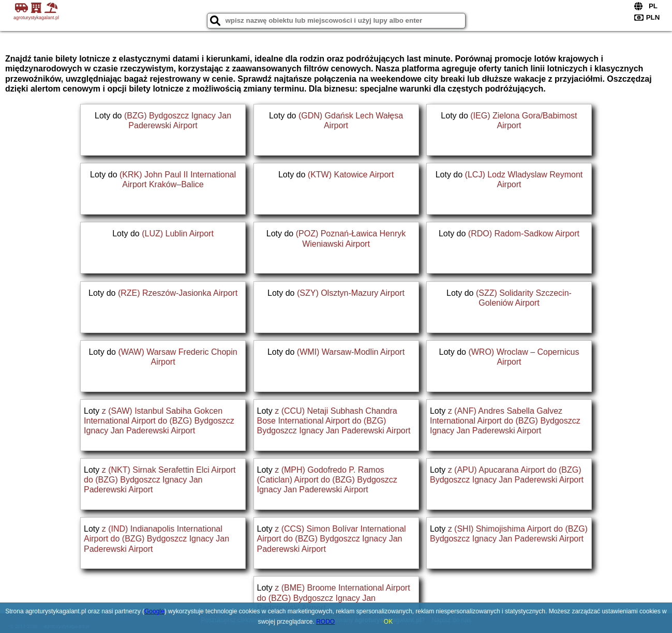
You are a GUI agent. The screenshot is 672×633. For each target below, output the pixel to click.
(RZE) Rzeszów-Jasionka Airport (178, 293)
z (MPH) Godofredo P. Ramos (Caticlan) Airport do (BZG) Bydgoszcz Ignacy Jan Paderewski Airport (327, 480)
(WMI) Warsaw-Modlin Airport (351, 352)
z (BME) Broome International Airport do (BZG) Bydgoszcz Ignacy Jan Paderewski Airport (334, 598)
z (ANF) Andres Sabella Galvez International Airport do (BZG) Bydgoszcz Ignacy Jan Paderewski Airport (505, 421)
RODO (325, 622)
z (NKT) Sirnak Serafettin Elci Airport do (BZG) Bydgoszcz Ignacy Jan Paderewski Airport (160, 480)
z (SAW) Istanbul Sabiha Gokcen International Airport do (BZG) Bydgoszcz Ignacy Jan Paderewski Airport (159, 421)
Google (154, 611)
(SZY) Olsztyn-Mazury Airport (351, 293)
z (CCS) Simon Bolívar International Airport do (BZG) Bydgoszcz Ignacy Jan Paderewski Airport (332, 539)
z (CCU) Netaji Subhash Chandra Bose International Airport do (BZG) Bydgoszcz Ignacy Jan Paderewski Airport (334, 421)
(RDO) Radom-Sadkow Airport (524, 233)
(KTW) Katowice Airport (351, 175)
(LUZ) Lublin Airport (178, 233)
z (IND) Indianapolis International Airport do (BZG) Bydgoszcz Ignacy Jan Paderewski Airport (156, 539)
